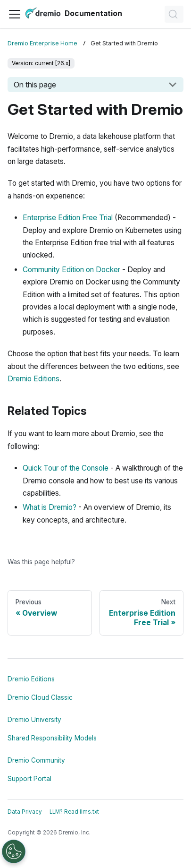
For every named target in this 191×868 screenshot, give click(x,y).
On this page (35, 85)
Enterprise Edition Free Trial (68, 218)
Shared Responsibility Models (52, 738)
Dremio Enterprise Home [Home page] (42, 43)
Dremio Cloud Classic (40, 697)
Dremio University (34, 720)
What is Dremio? (50, 507)
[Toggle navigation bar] (15, 14)
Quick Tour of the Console (66, 468)
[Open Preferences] (14, 851)
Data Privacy (25, 812)
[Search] (174, 14)
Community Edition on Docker (71, 270)
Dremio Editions (33, 379)
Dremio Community (36, 760)
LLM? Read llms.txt (74, 812)
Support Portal (29, 779)
